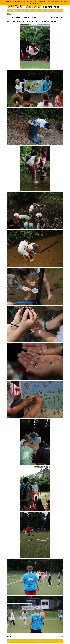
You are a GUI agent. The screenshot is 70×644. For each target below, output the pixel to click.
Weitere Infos (37, 3)
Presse (49, 10)
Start (10, 10)
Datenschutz (59, 641)
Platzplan (30, 10)
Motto (42, 10)
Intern (57, 10)
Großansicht (56, 18)
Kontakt (46, 641)
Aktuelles (16, 10)
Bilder (37, 10)
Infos (23, 10)
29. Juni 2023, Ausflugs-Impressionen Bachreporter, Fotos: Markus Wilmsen (32, 21)
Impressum (52, 641)
